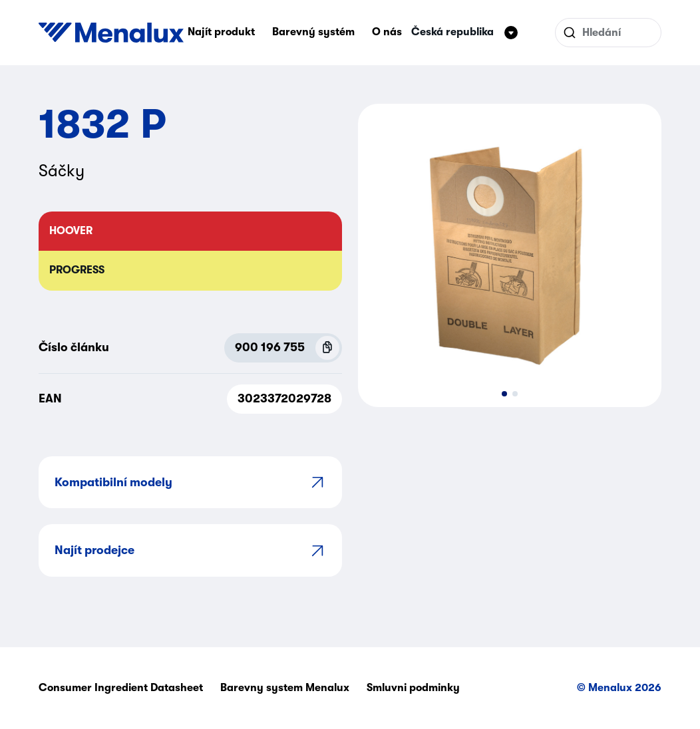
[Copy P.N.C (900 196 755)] (327, 348)
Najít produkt (221, 32)
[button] (504, 394)
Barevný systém (313, 32)
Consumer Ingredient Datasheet (121, 688)
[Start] (111, 33)
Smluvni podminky (413, 688)
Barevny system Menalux (285, 688)
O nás (387, 32)
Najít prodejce (190, 550)
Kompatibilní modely (190, 482)
